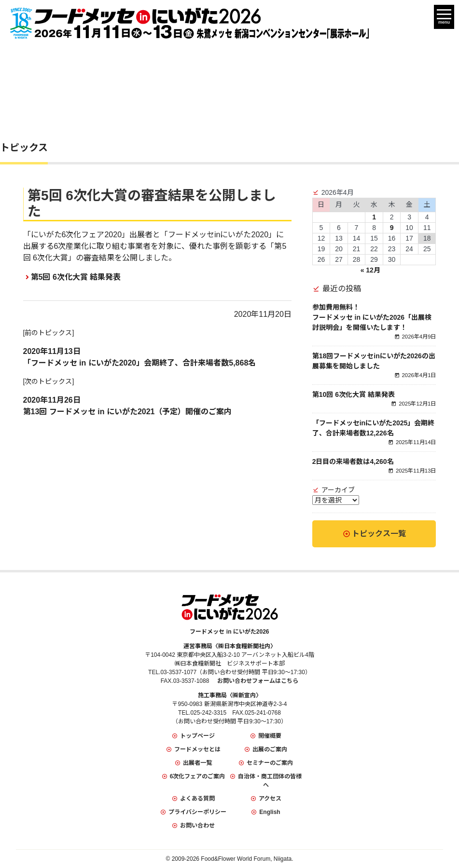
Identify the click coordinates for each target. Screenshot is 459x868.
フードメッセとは (197, 749)
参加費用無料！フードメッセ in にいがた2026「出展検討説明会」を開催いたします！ (372, 317)
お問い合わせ (197, 826)
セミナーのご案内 (270, 763)
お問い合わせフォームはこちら (258, 681)
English (270, 812)
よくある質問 (197, 799)
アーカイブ (338, 490)
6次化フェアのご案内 (198, 776)
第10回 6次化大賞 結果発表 (354, 394)
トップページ (197, 736)
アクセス (270, 799)
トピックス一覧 (379, 534)
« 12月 (370, 270)
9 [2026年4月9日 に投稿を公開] (392, 228)
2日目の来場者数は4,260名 (353, 461)
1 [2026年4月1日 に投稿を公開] (374, 217)
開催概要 (270, 736)
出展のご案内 (270, 749)
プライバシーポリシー (197, 812)
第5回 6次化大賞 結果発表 (76, 277)
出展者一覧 (197, 763)
